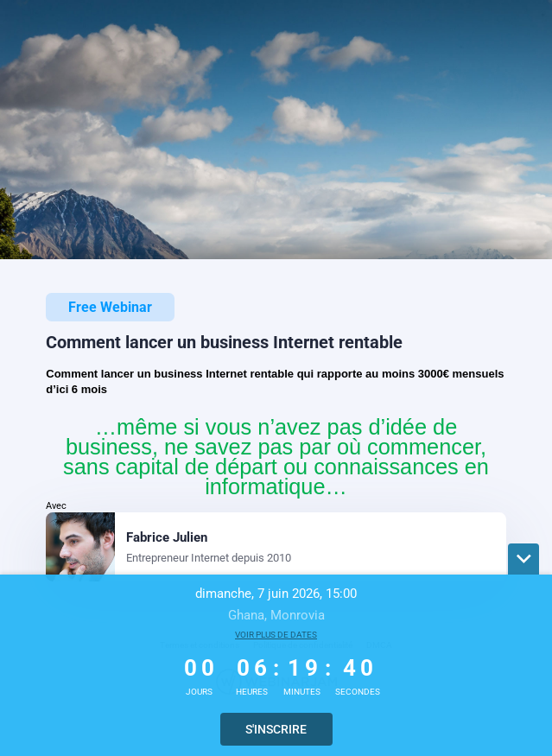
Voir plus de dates (276, 635)
